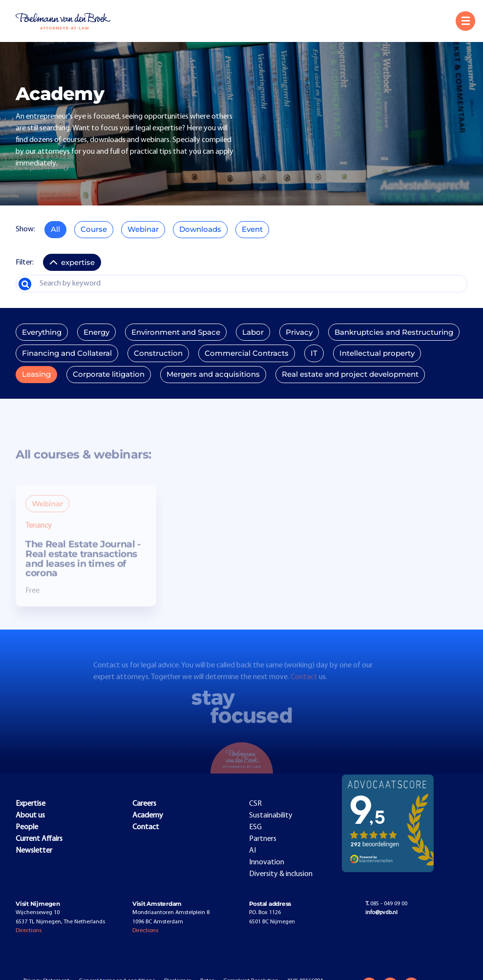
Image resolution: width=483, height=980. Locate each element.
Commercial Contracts (247, 353)
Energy (96, 332)
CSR (255, 804)
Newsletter (34, 851)
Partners (263, 839)
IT (314, 353)
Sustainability (271, 816)
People (27, 827)
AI (252, 851)
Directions (29, 931)
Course (94, 229)
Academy (148, 816)
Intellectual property (377, 353)
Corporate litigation (109, 374)
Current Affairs (39, 839)
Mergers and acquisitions (213, 374)
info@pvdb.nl (381, 913)
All (55, 229)
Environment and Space (176, 332)
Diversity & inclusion (281, 874)
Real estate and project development (350, 374)
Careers (144, 804)
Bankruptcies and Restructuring (394, 332)
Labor (253, 332)
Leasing (36, 374)
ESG (255, 827)
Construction (158, 353)
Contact (305, 685)
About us (30, 816)
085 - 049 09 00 (386, 904)
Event (252, 229)
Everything (42, 332)
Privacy (299, 332)
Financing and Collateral (67, 353)
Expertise (31, 804)
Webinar (143, 229)
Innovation (267, 862)
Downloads (200, 229)
